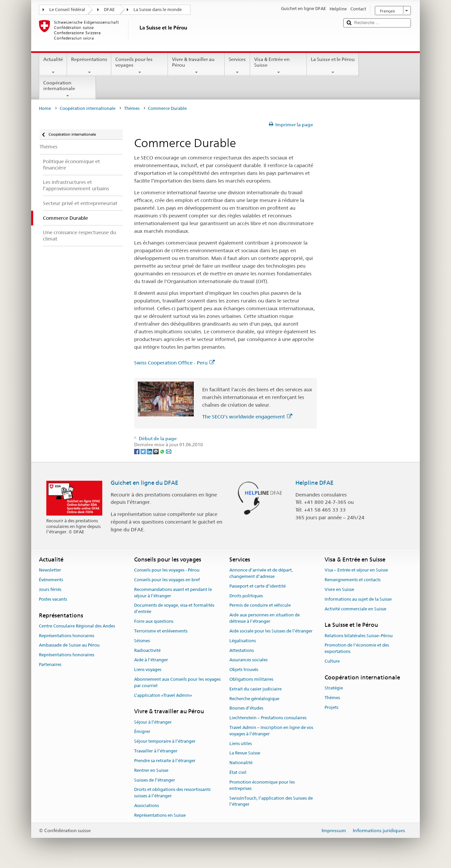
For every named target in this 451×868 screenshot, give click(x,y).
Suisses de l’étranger (155, 780)
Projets (331, 707)
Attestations (242, 650)
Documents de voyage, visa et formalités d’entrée (174, 609)
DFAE (109, 10)
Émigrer (142, 732)
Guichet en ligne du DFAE (145, 483)
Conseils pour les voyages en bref (167, 580)
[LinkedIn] (150, 451)
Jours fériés (50, 589)
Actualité (53, 66)
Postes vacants (53, 599)
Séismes (142, 641)
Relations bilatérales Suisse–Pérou (359, 636)
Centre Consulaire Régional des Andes (77, 626)
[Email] (169, 451)
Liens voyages (148, 670)
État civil (238, 772)
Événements (51, 580)
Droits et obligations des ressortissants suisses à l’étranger (172, 793)
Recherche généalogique (254, 699)
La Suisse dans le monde (158, 10)
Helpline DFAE (315, 483)
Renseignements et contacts (353, 580)
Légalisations (243, 641)
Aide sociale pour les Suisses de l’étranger (271, 631)
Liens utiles (241, 744)
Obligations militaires (251, 679)
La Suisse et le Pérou (333, 66)
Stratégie (334, 688)
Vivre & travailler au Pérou (196, 66)
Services (237, 66)
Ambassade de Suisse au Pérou (69, 645)
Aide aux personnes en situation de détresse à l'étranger (265, 618)
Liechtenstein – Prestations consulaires (268, 718)
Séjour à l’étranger (153, 722)
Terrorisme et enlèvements (161, 631)
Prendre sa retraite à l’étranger (165, 761)
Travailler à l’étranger (156, 751)
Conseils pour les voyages (140, 66)
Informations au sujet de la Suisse (358, 599)
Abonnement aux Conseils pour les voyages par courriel (177, 682)
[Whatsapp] (163, 451)
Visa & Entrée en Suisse (278, 66)
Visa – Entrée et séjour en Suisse (356, 570)
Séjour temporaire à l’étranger (165, 742)
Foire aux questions (154, 621)
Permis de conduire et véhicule (260, 606)
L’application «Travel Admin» (163, 695)
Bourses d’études (246, 708)
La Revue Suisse (245, 753)
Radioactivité (147, 650)
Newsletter (50, 570)
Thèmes (132, 108)
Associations (147, 806)
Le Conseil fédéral (67, 10)
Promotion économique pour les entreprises (262, 785)
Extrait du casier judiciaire (256, 689)
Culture (332, 661)
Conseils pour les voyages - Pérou (167, 570)
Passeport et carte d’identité (258, 586)
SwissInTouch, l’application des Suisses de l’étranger (271, 801)
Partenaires (50, 664)
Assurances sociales (248, 660)
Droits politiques (246, 596)
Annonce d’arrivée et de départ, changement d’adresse (261, 574)
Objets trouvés (244, 670)
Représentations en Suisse (160, 815)
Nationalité (241, 763)
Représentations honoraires (67, 636)
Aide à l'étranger (151, 660)
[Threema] (156, 451)
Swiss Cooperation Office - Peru (174, 363)
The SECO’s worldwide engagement (247, 417)
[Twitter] (144, 451)
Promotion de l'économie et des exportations (357, 649)
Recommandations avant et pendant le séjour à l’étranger (173, 593)
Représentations (89, 66)
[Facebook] (137, 451)
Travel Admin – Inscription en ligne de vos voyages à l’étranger (271, 731)
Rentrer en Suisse (151, 770)
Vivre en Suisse (339, 589)
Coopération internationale (68, 89)
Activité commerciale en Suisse (355, 609)
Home (45, 108)
